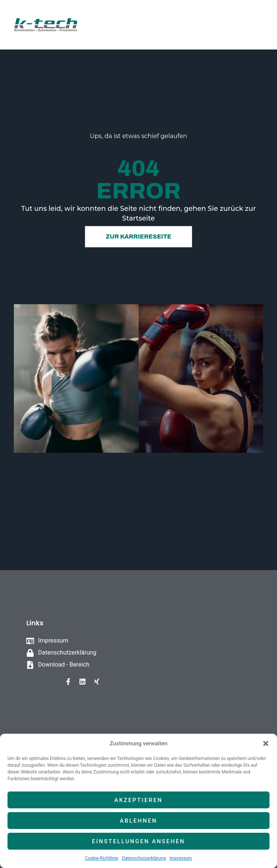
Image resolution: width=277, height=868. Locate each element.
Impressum (181, 858)
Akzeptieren (138, 800)
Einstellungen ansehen (138, 841)
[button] (266, 743)
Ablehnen (139, 821)
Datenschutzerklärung (144, 858)
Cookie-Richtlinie (101, 858)
